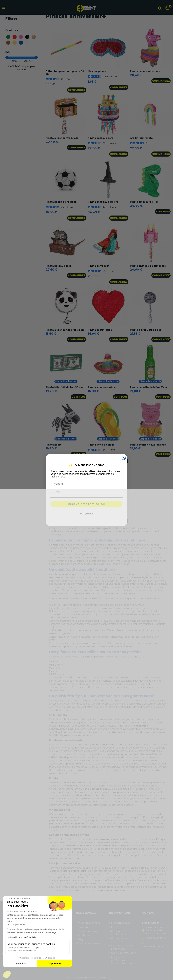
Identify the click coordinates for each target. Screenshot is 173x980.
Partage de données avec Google (24, 948)
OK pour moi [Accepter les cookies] (55, 964)
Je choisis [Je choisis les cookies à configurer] (20, 964)
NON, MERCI (86, 514)
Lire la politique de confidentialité (21, 937)
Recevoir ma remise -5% (87, 504)
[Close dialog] (124, 458)
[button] (7, 974)
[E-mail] (87, 492)
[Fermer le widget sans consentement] (19, 898)
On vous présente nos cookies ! (23, 951)
